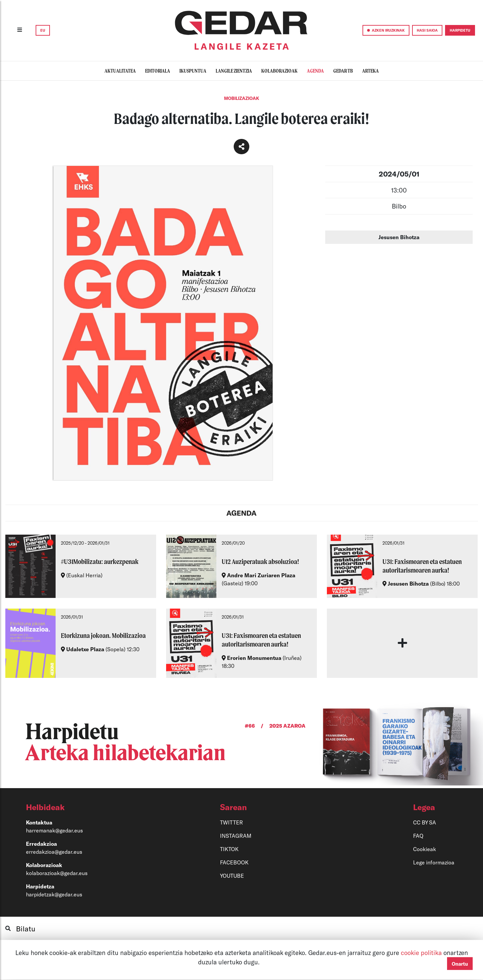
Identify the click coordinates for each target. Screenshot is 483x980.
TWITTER (232, 822)
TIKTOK (229, 849)
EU (43, 30)
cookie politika (422, 953)
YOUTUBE (232, 876)
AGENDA (241, 513)
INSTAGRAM (236, 836)
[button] (92, 807)
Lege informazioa (434, 862)
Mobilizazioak (242, 98)
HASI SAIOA (427, 30)
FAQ (418, 836)
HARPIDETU (460, 30)
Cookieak (425, 849)
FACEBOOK (234, 862)
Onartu (460, 964)
